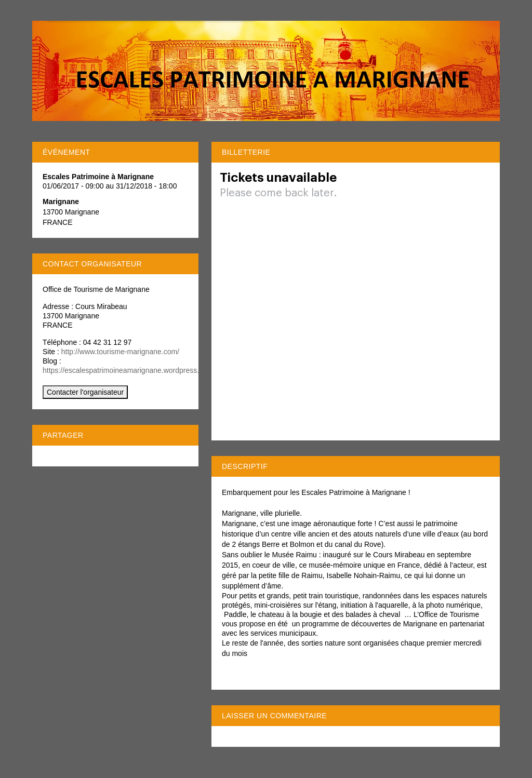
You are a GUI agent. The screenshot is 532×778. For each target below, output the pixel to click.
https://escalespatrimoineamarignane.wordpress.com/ (129, 370)
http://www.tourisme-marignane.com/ (120, 352)
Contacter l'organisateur (85, 392)
